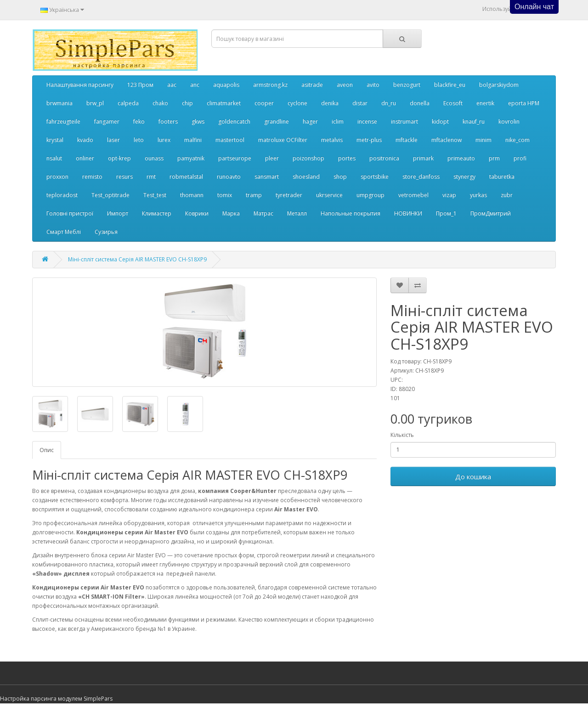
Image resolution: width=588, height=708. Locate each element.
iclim (338, 122)
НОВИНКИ (408, 213)
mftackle (407, 140)
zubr (507, 195)
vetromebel (413, 195)
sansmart (267, 177)
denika (330, 103)
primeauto (461, 158)
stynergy (464, 177)
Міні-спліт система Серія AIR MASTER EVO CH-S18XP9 (137, 259)
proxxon (57, 177)
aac (172, 85)
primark (423, 158)
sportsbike (375, 177)
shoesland (306, 177)
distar (360, 103)
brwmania (59, 103)
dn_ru (389, 103)
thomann (192, 195)
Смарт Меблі (64, 232)
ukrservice (329, 195)
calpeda (128, 103)
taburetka (502, 177)
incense (367, 122)
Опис (47, 450)
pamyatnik (191, 158)
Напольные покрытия (351, 213)
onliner (85, 158)
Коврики (197, 213)
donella (420, 103)
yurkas (478, 195)
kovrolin (509, 122)
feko (139, 122)
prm (494, 158)
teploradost (62, 195)
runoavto (229, 177)
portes (347, 158)
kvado (85, 140)
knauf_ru (474, 122)
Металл (297, 213)
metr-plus (369, 140)
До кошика (473, 476)
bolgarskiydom (499, 85)
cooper (264, 103)
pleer (272, 158)
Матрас (263, 213)
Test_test (155, 195)
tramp (254, 195)
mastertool (230, 140)
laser (113, 140)
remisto (92, 177)
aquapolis (226, 85)
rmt (151, 177)
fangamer (107, 122)
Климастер (157, 213)
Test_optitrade (110, 195)
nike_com (517, 140)
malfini (193, 140)
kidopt (440, 122)
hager (310, 122)
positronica (384, 158)
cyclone (297, 103)
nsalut (54, 158)
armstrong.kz (270, 85)
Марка (231, 213)
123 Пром (140, 85)
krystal (55, 140)
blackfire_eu (450, 85)
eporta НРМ (524, 103)
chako (160, 103)
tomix (225, 195)
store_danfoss (421, 177)
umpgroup (370, 195)
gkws (198, 122)
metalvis (332, 140)
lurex (164, 140)
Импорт (118, 213)
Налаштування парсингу (80, 85)
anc (195, 85)
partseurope (235, 158)
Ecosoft (453, 103)
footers (168, 122)
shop (340, 177)
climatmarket (224, 103)
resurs (124, 177)
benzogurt (407, 85)
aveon (345, 85)
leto (139, 140)
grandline (277, 122)
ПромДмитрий (491, 213)
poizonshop (308, 158)
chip (187, 103)
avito (373, 85)
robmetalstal (186, 177)
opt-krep (119, 158)
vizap (449, 195)
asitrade (312, 85)
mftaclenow (447, 140)
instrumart (404, 122)
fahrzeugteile (63, 122)
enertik (485, 103)
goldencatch (234, 122)
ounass (154, 158)
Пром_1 (446, 213)
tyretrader (289, 195)
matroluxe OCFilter (283, 140)
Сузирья (106, 232)
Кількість (402, 435)
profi (520, 158)
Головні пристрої (70, 213)
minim (483, 140)
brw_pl (95, 103)
